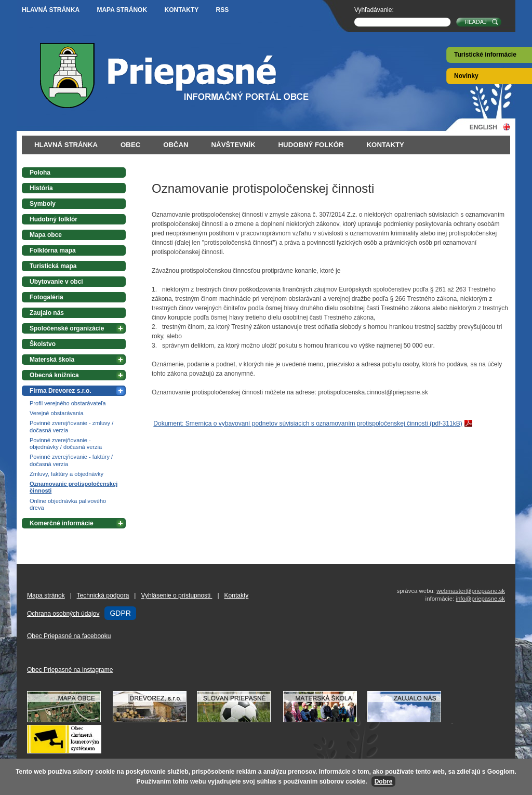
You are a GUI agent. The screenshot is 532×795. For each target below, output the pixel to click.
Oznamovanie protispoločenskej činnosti (74, 487)
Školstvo (43, 344)
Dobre (384, 781)
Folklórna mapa (53, 250)
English (483, 127)
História (41, 188)
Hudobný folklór (54, 219)
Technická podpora (103, 595)
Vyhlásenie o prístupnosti (176, 595)
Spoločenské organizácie (67, 328)
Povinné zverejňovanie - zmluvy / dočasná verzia (71, 426)
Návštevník (234, 145)
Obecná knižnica (54, 375)
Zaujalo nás (47, 313)
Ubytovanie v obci (56, 282)
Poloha (40, 173)
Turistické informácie (485, 55)
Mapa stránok (122, 10)
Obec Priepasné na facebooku (69, 636)
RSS (223, 10)
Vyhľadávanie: (374, 10)
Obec (130, 145)
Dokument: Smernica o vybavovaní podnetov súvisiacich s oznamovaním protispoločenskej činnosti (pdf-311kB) (308, 423)
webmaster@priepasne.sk (471, 591)
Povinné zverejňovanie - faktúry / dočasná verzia (71, 460)
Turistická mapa (53, 266)
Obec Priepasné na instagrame (70, 670)
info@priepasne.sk (480, 599)
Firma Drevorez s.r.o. (61, 391)
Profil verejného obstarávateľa (68, 403)
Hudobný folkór (311, 145)
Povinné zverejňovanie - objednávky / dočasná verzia (66, 443)
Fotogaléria (46, 297)
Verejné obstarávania (57, 413)
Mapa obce (46, 235)
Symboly (43, 204)
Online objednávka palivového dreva (68, 504)
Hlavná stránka (51, 10)
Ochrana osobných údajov (63, 614)
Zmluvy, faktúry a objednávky (66, 474)
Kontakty (181, 10)
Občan (176, 145)
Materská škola (52, 360)
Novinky (466, 76)
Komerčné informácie (62, 523)
